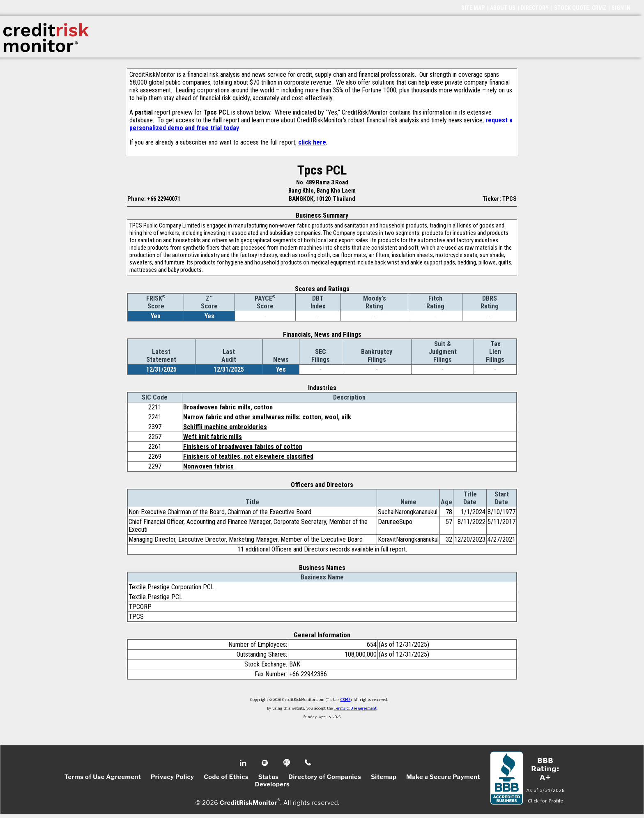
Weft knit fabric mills (213, 437)
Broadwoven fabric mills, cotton (228, 407)
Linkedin (244, 763)
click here (312, 142)
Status (269, 777)
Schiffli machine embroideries (225, 427)
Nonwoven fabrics (208, 466)
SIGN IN (621, 8)
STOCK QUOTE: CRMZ (580, 8)
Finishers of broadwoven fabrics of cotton (243, 447)
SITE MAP (473, 8)
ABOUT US (503, 8)
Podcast (287, 763)
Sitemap (384, 777)
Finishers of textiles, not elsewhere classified (248, 456)
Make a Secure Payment (443, 777)
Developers (273, 784)
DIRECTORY (535, 8)
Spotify (266, 763)
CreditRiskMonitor (248, 802)
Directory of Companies (325, 777)
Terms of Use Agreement (355, 709)
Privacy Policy (172, 777)
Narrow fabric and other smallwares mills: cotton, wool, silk (267, 417)
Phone (308, 763)
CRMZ (346, 700)
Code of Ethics (226, 777)
